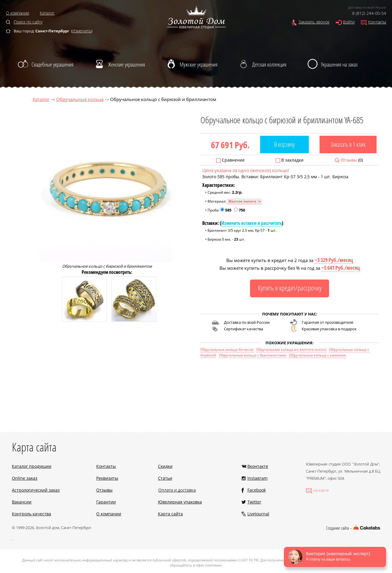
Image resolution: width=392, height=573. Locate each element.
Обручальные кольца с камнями (317, 355)
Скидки (165, 466)
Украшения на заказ (339, 64)
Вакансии (22, 502)
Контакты (377, 22)
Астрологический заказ (36, 490)
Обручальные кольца (80, 99)
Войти (349, 22)
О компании (18, 13)
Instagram (257, 478)
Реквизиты (107, 478)
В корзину (284, 144)
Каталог (47, 13)
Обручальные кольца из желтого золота (291, 349)
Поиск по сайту (28, 22)
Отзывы (349, 160)
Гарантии (106, 502)
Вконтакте (258, 466)
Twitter (254, 502)
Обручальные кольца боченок (227, 349)
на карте (321, 490)
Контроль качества (31, 514)
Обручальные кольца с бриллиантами (253, 355)
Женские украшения (127, 64)
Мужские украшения (199, 64)
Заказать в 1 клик (348, 144)
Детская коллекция (269, 64)
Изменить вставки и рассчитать (252, 223)
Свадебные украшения (52, 64)
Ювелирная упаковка (180, 502)
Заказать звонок (314, 22)
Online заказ (25, 478)
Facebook (257, 490)
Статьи (165, 478)
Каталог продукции (32, 466)
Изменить (82, 31)
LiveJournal (258, 514)
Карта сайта (170, 514)
